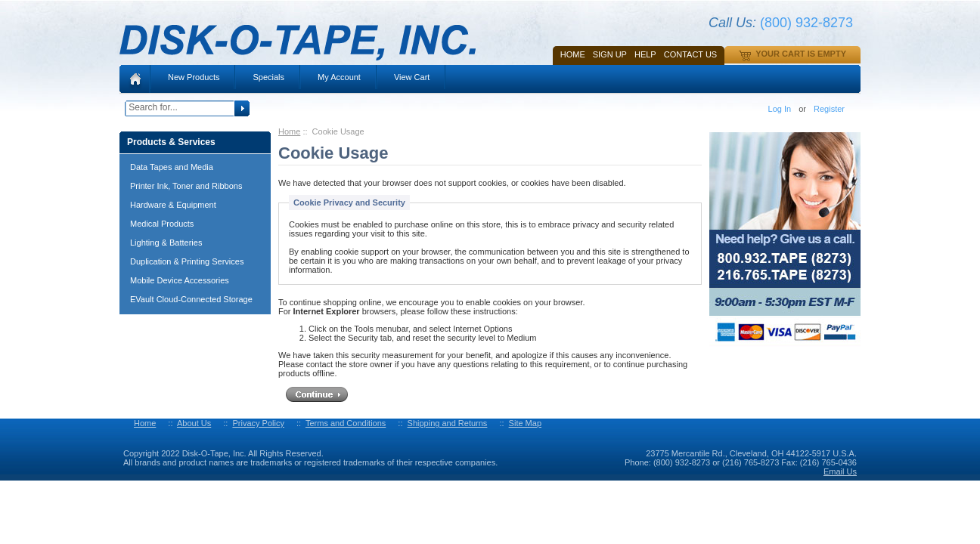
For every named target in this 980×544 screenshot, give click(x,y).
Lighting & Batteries (166, 243)
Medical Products (162, 224)
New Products (194, 77)
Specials (268, 77)
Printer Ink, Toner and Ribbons (186, 186)
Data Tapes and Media (172, 167)
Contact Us (691, 54)
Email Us (840, 471)
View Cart (412, 77)
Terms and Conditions (346, 423)
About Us (194, 423)
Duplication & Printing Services (187, 261)
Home (573, 54)
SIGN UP (610, 54)
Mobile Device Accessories (180, 280)
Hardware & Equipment (173, 205)
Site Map (525, 423)
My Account (339, 77)
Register (829, 109)
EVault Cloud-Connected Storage (191, 299)
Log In (780, 109)
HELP (645, 54)
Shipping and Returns (448, 423)
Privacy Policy (258, 423)
